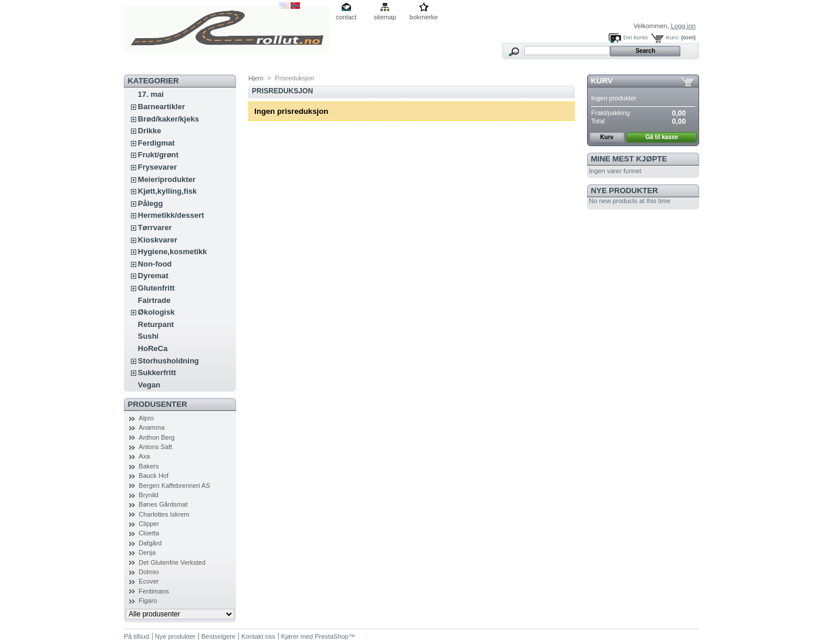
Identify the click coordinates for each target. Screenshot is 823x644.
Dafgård (150, 543)
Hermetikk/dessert (171, 215)
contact (346, 17)
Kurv (602, 81)
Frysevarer (158, 167)
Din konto (636, 37)
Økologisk (156, 312)
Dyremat (153, 276)
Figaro (148, 601)
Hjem (256, 78)
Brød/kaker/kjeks (168, 119)
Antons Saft (155, 447)
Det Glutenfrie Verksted (172, 562)
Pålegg (151, 203)
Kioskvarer (158, 240)
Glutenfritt (156, 288)
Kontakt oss (258, 636)
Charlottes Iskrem (164, 514)
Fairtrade (154, 300)
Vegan (149, 385)
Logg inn (683, 26)
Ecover (149, 581)
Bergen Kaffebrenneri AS (174, 485)
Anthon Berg (156, 437)
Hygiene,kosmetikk (173, 252)
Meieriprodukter (167, 179)
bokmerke (424, 17)
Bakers (149, 466)
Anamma (151, 427)
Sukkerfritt (157, 372)
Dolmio (149, 572)
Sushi (148, 336)
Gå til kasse (662, 137)
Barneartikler (161, 107)
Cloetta (149, 533)
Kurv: (672, 37)
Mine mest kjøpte (629, 159)
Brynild (149, 495)
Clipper (149, 524)
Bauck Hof (154, 476)
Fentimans (154, 591)
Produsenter (158, 404)
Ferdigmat (156, 143)
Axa (144, 456)
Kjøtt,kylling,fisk (167, 191)
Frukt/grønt (158, 155)
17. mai (151, 94)
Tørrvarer (155, 227)
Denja (147, 552)
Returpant (156, 324)
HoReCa (153, 348)
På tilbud (136, 636)
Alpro (146, 418)
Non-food (155, 264)
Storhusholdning (168, 361)
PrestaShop (331, 636)
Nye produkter (625, 190)
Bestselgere (218, 636)
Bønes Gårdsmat (163, 504)
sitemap (385, 17)
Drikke (150, 131)
